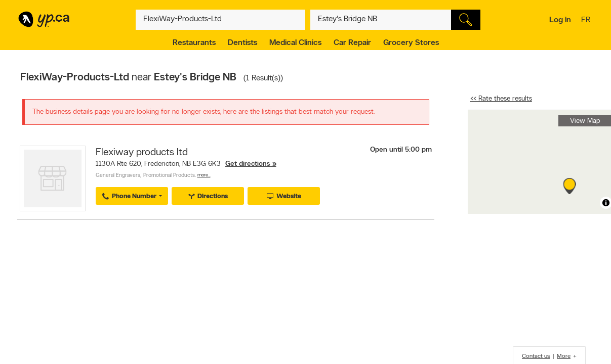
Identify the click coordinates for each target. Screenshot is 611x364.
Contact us (536, 356)
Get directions (248, 164)
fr (587, 21)
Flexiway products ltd (142, 153)
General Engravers (118, 176)
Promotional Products (169, 176)
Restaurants (194, 43)
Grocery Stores (411, 43)
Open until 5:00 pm (401, 150)
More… (204, 175)
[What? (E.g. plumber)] (221, 20)
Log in (560, 20)
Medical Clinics (295, 43)
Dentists (242, 43)
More (564, 356)
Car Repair (352, 43)
